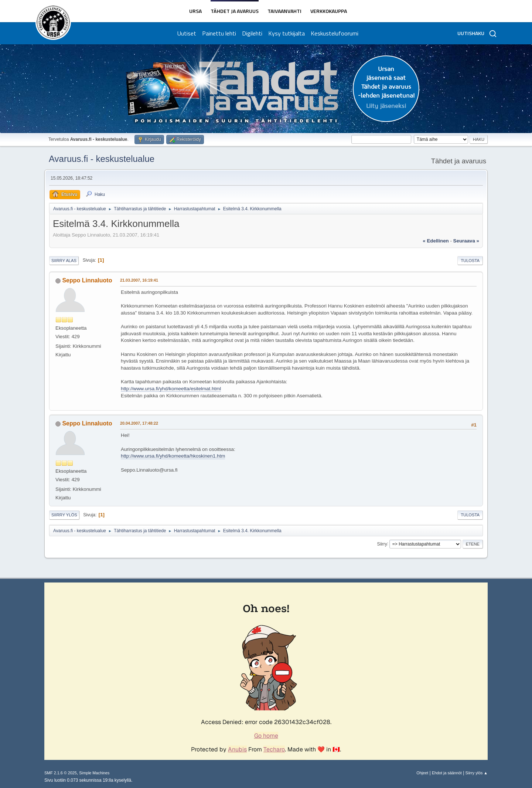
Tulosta (470, 261)
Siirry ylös (64, 515)
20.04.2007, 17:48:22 (139, 423)
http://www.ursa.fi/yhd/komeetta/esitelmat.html (171, 389)
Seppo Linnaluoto (87, 280)
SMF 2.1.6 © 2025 (61, 773)
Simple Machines (94, 773)
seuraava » (466, 241)
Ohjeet (422, 773)
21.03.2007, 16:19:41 (139, 280)
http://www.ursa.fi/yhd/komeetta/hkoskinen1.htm (173, 456)
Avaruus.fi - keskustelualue (102, 159)
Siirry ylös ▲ (477, 773)
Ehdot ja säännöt (447, 773)
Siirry (382, 544)
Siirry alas (64, 261)
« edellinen (436, 241)
